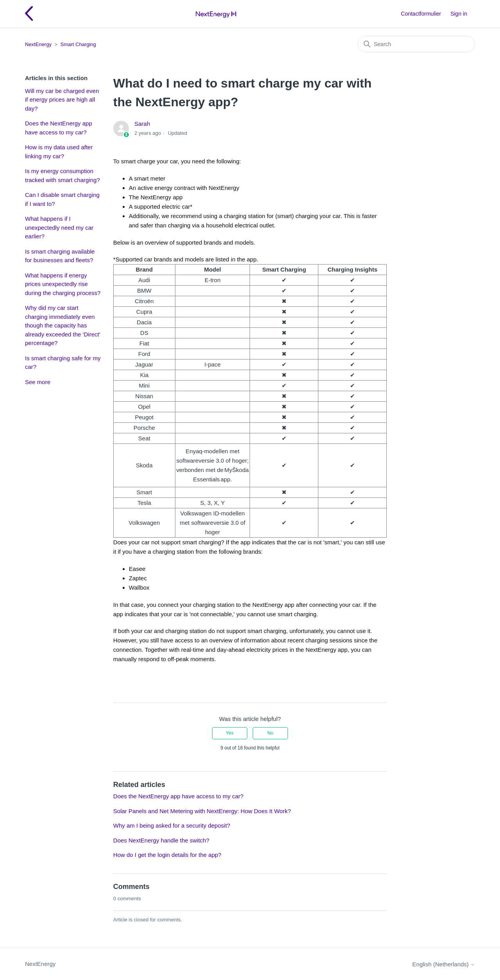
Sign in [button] (459, 14)
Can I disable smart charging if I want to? (62, 199)
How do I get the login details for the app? (167, 855)
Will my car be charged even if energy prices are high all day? (62, 100)
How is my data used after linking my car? (59, 152)
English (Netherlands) (444, 964)
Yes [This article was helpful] (230, 733)
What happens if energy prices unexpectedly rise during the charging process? (63, 284)
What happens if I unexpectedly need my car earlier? (59, 227)
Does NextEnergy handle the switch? (161, 840)
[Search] (416, 44)
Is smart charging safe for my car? (63, 363)
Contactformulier (421, 14)
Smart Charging (78, 44)
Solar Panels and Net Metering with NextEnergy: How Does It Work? (202, 811)
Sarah (142, 124)
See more (38, 382)
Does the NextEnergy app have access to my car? (59, 128)
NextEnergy (38, 44)
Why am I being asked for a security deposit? (172, 825)
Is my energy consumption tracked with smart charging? (62, 175)
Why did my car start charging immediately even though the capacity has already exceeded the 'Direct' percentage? (63, 325)
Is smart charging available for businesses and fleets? (60, 256)
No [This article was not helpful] (270, 733)
